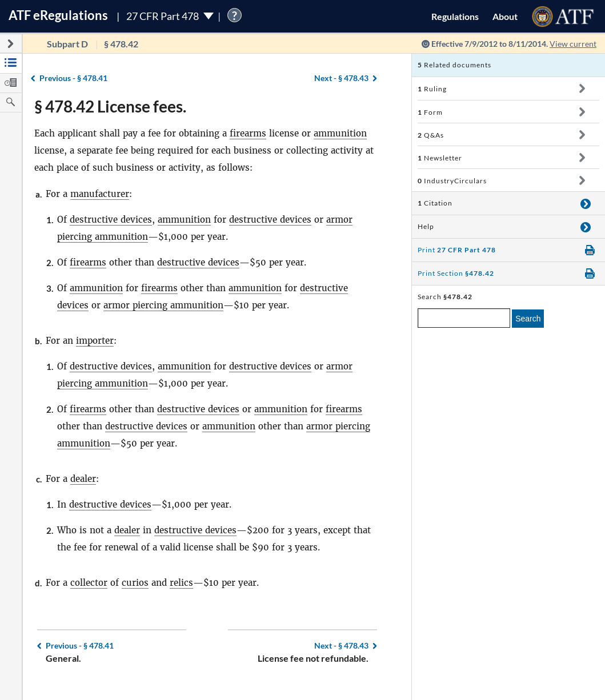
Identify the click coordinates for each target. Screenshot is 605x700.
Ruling (432, 89)
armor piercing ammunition (163, 305)
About (505, 16)
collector (89, 583)
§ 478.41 (73, 78)
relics (181, 583)
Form (430, 112)
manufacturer (100, 194)
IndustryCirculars (452, 181)
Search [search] (528, 319)
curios (135, 583)
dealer (83, 479)
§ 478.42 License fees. (110, 106)
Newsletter (440, 158)
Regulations (455, 16)
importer (95, 341)
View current (573, 44)
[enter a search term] (464, 318)
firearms (248, 133)
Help (426, 226)
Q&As (431, 135)
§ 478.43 (341, 78)
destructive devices (111, 220)
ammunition (340, 133)
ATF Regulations (58, 15)
